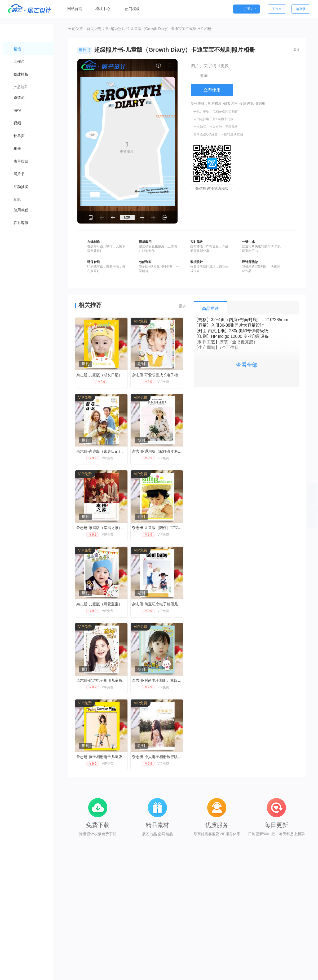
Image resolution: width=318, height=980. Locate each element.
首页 (90, 29)
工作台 (277, 9)
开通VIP (246, 9)
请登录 (301, 9)
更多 (182, 306)
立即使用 (212, 90)
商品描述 (210, 309)
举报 (296, 50)
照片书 (103, 29)
